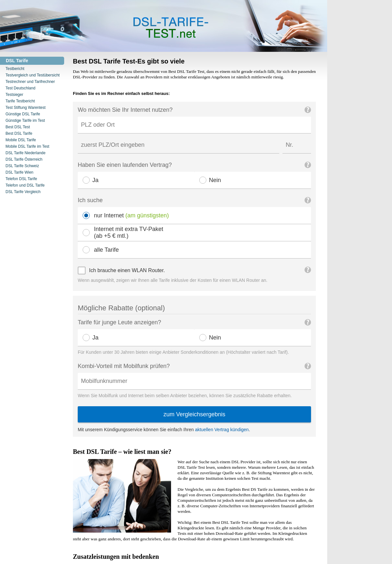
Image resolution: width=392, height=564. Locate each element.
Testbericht (15, 69)
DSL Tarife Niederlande (25, 153)
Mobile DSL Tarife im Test (27, 146)
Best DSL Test (18, 127)
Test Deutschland (20, 88)
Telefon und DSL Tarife (25, 185)
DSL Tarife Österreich (24, 159)
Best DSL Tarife (19, 133)
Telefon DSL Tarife (21, 179)
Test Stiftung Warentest (26, 108)
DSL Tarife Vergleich (23, 192)
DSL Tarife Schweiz (22, 166)
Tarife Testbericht (20, 101)
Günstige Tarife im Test (25, 121)
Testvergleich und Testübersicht (33, 75)
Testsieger (14, 95)
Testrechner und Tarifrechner (30, 82)
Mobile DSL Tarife (21, 140)
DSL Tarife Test (68, 26)
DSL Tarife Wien (19, 172)
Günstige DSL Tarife (23, 114)
